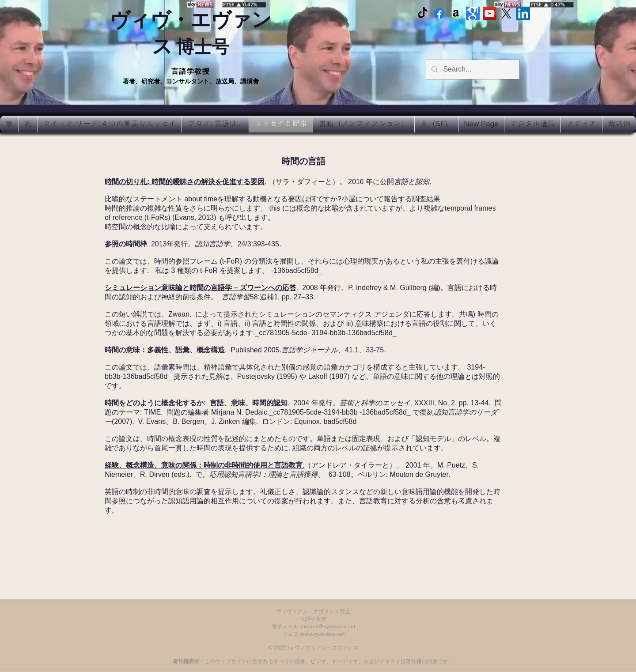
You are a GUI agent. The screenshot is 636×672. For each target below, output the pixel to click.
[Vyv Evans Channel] (490, 13)
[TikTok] (422, 13)
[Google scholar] (473, 13)
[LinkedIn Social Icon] (523, 13)
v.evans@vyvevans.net (328, 627)
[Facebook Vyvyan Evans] (439, 13)
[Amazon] (456, 13)
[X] (506, 13)
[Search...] (472, 70)
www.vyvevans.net (322, 634)
